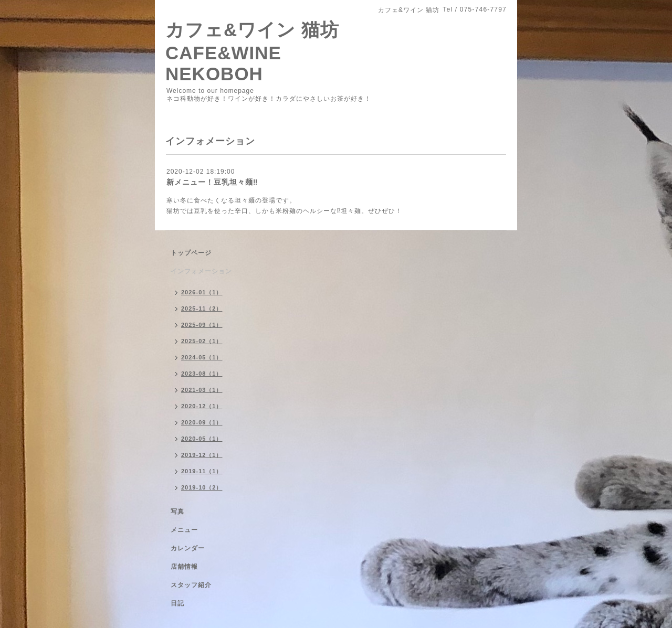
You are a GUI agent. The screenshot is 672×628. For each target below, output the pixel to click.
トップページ (191, 253)
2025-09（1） (202, 325)
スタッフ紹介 (191, 585)
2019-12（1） (202, 455)
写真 (177, 512)
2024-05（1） (202, 357)
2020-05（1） (202, 439)
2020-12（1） (202, 406)
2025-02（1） (202, 341)
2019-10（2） (202, 487)
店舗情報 (184, 567)
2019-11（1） (202, 471)
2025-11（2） (202, 308)
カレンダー (188, 548)
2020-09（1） (202, 422)
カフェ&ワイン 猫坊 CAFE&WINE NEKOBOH (252, 52)
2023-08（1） (202, 374)
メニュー (184, 530)
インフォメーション (201, 271)
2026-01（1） (202, 292)
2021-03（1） (202, 390)
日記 (177, 603)
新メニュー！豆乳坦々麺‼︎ (212, 182)
